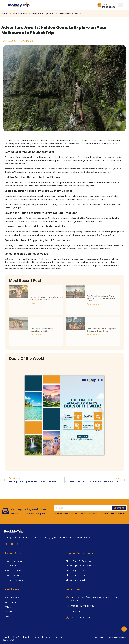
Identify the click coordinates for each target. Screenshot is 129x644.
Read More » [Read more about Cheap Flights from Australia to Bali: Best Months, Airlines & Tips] (36, 303)
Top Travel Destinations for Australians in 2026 (43, 330)
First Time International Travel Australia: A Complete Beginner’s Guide (102, 298)
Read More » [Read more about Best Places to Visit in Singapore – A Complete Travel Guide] (93, 334)
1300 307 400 (109, 7)
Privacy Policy (98, 637)
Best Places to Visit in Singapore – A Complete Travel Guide (103, 330)
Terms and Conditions (110, 513)
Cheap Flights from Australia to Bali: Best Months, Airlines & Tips (47, 298)
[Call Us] (99, 5)
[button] (120, 5)
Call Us (104, 4)
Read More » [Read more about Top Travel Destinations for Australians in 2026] (36, 334)
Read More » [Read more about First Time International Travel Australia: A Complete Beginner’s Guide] (93, 304)
